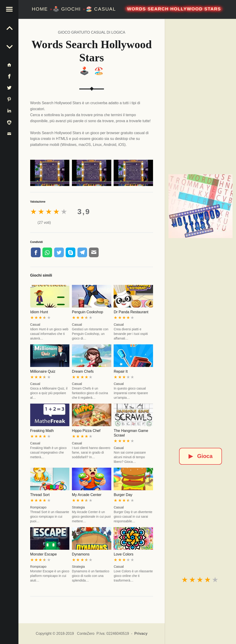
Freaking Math (42, 431)
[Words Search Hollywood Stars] (200, 206)
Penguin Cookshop (87, 312)
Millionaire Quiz (43, 371)
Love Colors (123, 554)
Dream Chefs (83, 371)
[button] (9, 9)
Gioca (201, 456)
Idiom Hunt (39, 312)
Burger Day (123, 495)
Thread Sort (40, 495)
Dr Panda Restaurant (131, 312)
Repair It (121, 371)
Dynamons (81, 554)
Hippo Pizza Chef (86, 431)
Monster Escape (44, 554)
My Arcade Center (87, 495)
